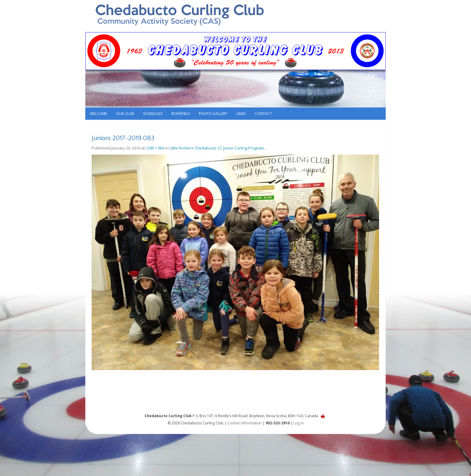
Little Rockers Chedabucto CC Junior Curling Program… (218, 148)
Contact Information (245, 423)
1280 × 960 (155, 148)
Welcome (98, 114)
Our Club (125, 114)
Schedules (153, 114)
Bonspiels (181, 114)
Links (241, 114)
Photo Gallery (213, 114)
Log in (299, 423)
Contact (263, 114)
